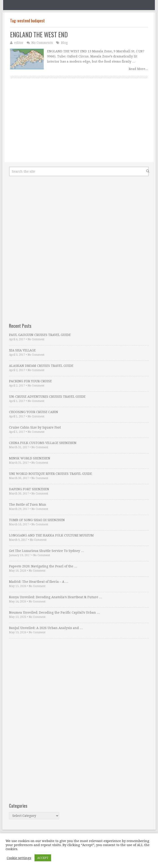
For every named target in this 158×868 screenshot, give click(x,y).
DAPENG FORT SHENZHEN (29, 489)
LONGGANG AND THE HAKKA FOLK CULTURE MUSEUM (51, 535)
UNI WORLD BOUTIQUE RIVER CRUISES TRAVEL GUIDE (50, 474)
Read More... (138, 69)
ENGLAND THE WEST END (39, 35)
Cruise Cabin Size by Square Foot (35, 427)
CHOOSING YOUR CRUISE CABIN (34, 412)
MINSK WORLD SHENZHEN (30, 458)
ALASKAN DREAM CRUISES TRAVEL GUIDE (41, 366)
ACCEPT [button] (43, 858)
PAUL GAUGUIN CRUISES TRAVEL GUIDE (40, 335)
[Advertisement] (79, 125)
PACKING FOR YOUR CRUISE (30, 381)
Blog (64, 43)
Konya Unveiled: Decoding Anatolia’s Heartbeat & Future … (56, 597)
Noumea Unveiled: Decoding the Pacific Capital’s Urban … (54, 612)
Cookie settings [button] (19, 858)
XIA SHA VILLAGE (22, 350)
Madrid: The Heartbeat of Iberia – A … (39, 582)
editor (19, 43)
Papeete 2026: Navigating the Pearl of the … (43, 566)
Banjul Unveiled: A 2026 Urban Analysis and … (46, 628)
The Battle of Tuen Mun (28, 505)
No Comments (42, 43)
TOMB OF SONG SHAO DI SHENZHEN (37, 520)
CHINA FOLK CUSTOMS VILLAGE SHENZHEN (43, 443)
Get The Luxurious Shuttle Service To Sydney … (47, 551)
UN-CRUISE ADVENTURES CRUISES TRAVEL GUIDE (47, 397)
